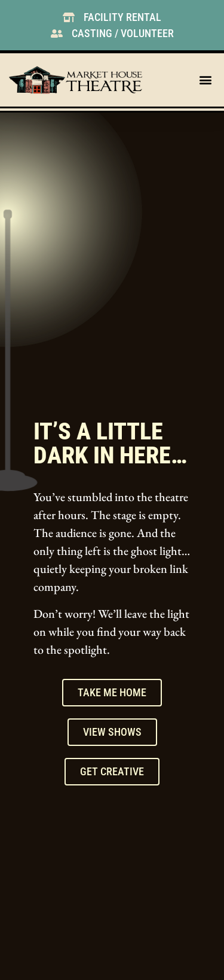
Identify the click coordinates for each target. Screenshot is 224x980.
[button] (205, 80)
